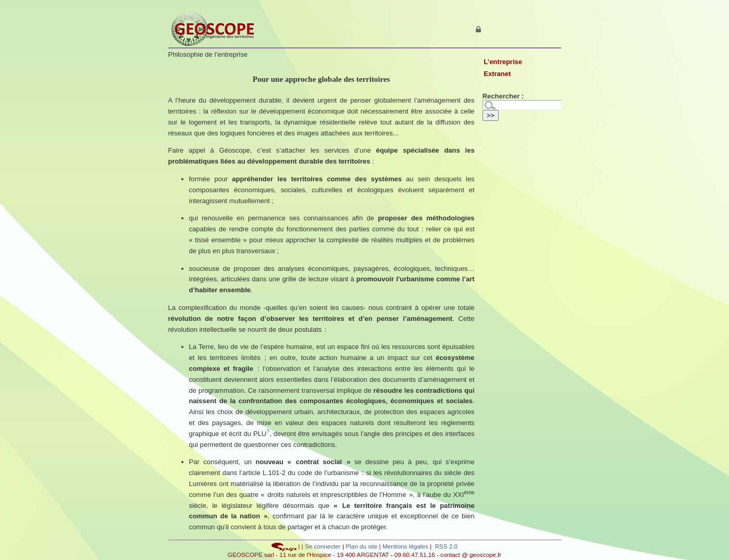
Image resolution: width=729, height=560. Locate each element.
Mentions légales (405, 546)
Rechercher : (503, 96)
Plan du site (362, 546)
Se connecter (323, 546)
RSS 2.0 (445, 546)
